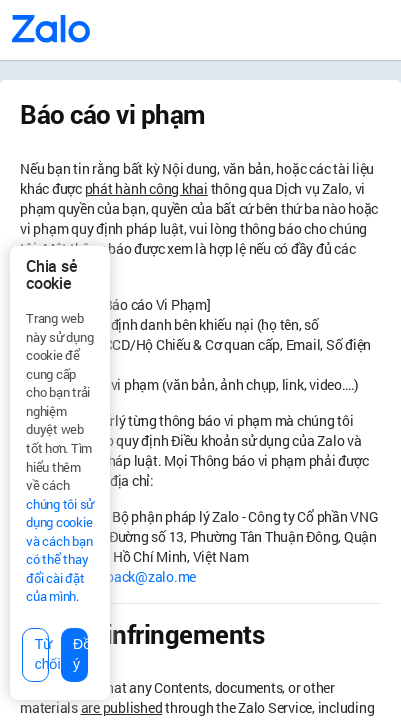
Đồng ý (80, 654)
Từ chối (42, 654)
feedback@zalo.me (138, 576)
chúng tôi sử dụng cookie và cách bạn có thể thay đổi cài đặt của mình (60, 550)
